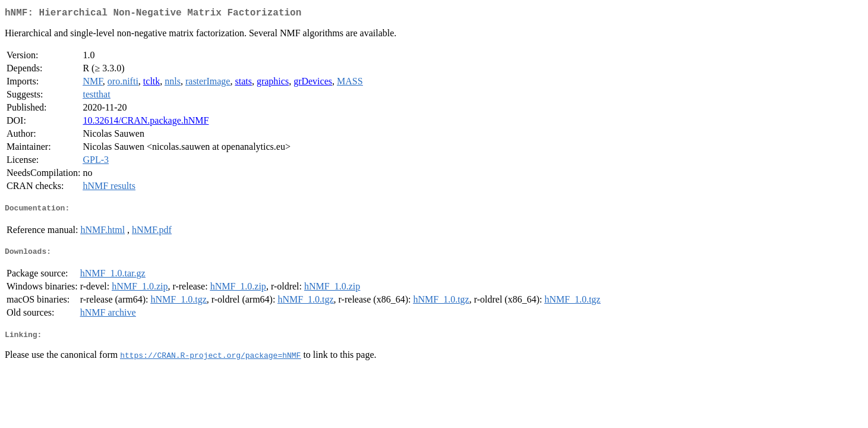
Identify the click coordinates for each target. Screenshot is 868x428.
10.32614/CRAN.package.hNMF (146, 123)
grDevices (313, 84)
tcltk (151, 84)
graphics (273, 84)
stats (243, 84)
